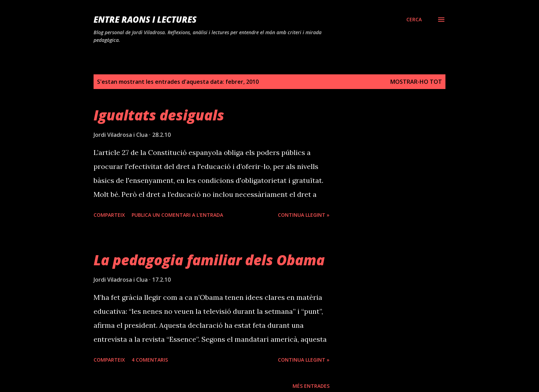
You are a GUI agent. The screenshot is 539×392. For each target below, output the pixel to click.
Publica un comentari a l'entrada (177, 215)
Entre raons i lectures (145, 19)
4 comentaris (150, 360)
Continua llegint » (304, 215)
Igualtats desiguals (159, 115)
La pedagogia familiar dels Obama (209, 260)
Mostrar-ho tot (416, 82)
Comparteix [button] (109, 215)
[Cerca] (414, 20)
